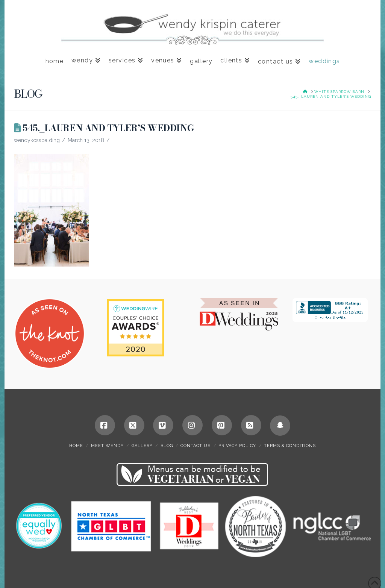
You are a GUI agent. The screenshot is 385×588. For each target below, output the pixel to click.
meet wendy (107, 446)
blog (167, 446)
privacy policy (237, 446)
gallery (142, 446)
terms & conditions (290, 446)
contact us (196, 446)
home (76, 446)
